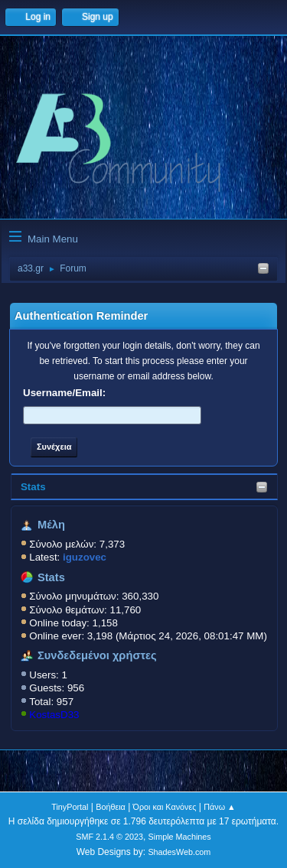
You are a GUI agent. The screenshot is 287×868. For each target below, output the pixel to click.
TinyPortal (70, 807)
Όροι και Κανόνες (165, 807)
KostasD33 (54, 715)
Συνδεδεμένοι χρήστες (97, 655)
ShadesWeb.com (179, 852)
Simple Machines (180, 837)
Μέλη (51, 525)
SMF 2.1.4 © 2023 (109, 837)
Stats (33, 487)
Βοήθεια (111, 807)
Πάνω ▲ (220, 807)
